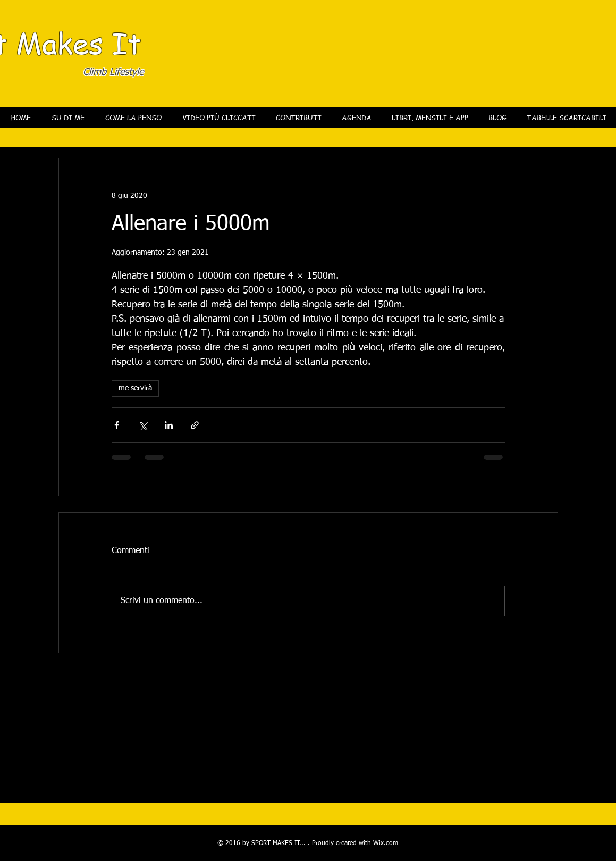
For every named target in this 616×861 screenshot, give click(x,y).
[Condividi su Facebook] (117, 425)
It (126, 43)
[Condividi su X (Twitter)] (143, 425)
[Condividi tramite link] (195, 425)
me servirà (135, 388)
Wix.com (386, 843)
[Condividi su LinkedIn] (169, 425)
